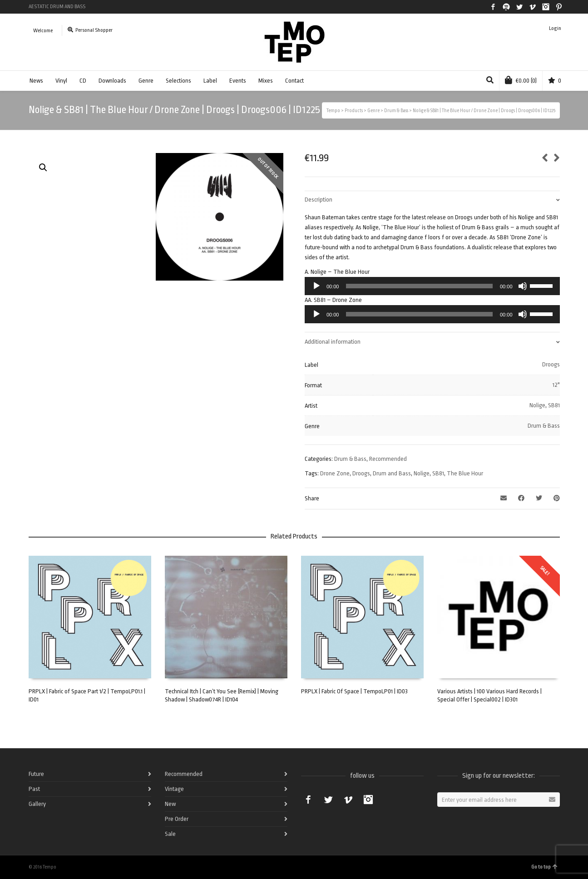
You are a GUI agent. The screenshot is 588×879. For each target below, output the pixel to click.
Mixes (266, 81)
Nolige (537, 405)
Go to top (544, 867)
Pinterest (559, 7)
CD (83, 81)
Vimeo (533, 7)
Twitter (519, 7)
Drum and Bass (392, 473)
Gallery (37, 804)
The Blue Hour (465, 473)
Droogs (551, 364)
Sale (170, 834)
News (36, 81)
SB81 (554, 405)
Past (34, 789)
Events (238, 81)
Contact (294, 81)
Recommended (388, 459)
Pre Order (177, 819)
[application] (432, 286)
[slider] (419, 286)
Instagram (546, 7)
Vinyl (61, 81)
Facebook (493, 7)
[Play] (316, 286)
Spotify (506, 7)
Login (555, 28)
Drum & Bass (544, 426)
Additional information (333, 342)
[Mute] (523, 286)
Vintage (174, 789)
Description (319, 200)
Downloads (112, 81)
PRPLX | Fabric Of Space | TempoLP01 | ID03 (354, 691)
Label (210, 81)
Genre (146, 81)
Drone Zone (335, 473)
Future (36, 774)
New (170, 804)
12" (556, 385)
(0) (521, 80)
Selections (178, 81)
